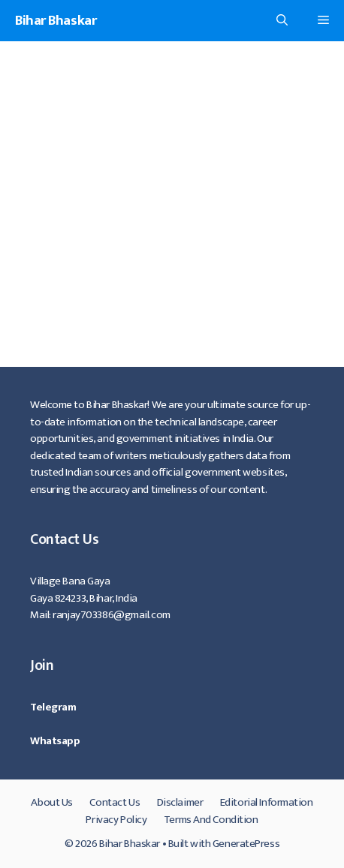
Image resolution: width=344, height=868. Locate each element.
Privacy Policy (116, 820)
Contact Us (115, 802)
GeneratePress (246, 844)
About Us (51, 802)
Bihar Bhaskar (56, 21)
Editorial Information (267, 802)
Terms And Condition (211, 820)
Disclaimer (180, 802)
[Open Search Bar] (282, 21)
